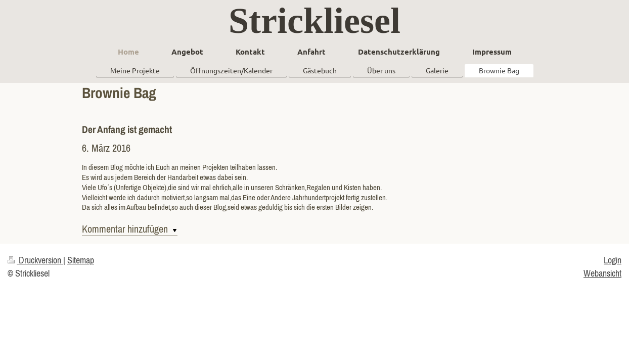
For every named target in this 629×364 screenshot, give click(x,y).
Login (613, 260)
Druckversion (35, 260)
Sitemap (81, 260)
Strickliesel (314, 21)
